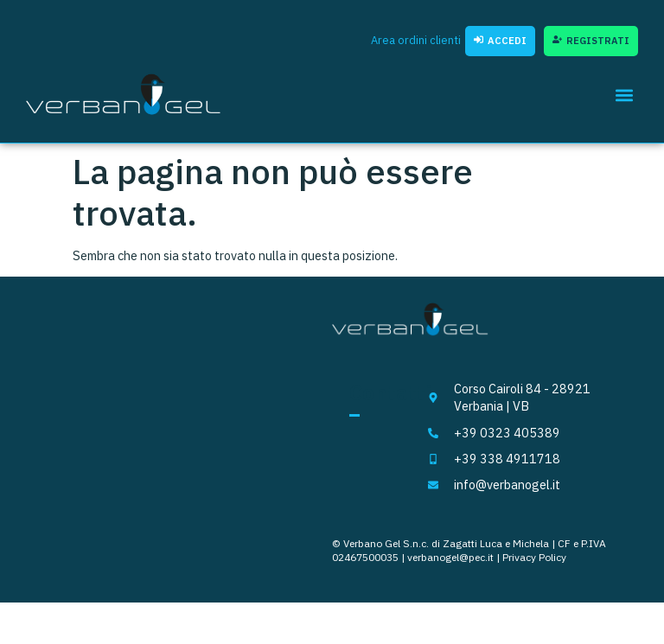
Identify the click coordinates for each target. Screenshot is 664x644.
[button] (624, 95)
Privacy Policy (534, 557)
